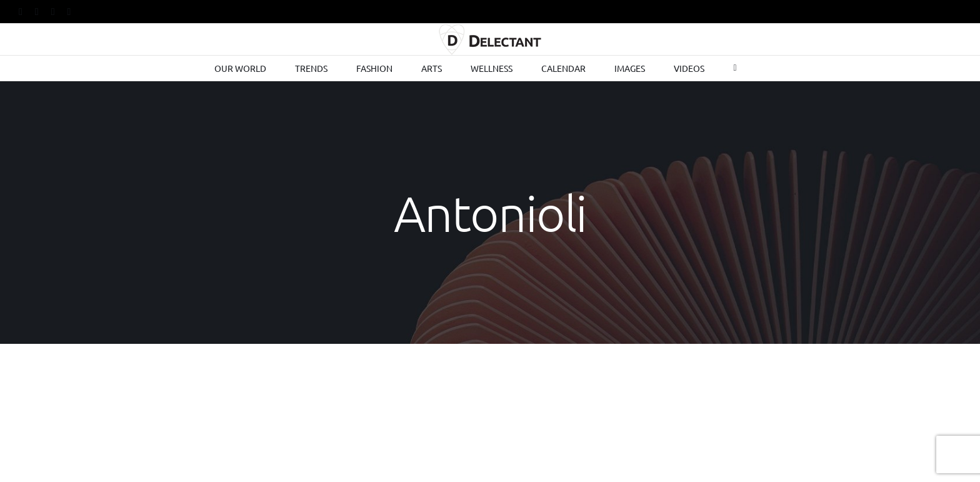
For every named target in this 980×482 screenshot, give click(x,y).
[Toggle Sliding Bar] (735, 68)
